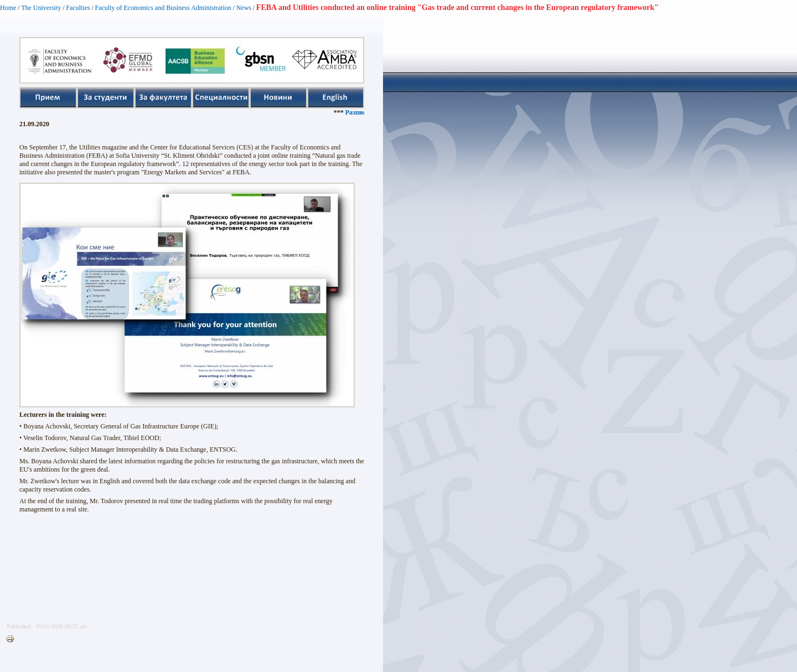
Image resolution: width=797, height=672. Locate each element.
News (244, 8)
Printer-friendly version (13, 639)
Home (8, 8)
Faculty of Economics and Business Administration (163, 8)
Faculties (78, 8)
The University (41, 8)
